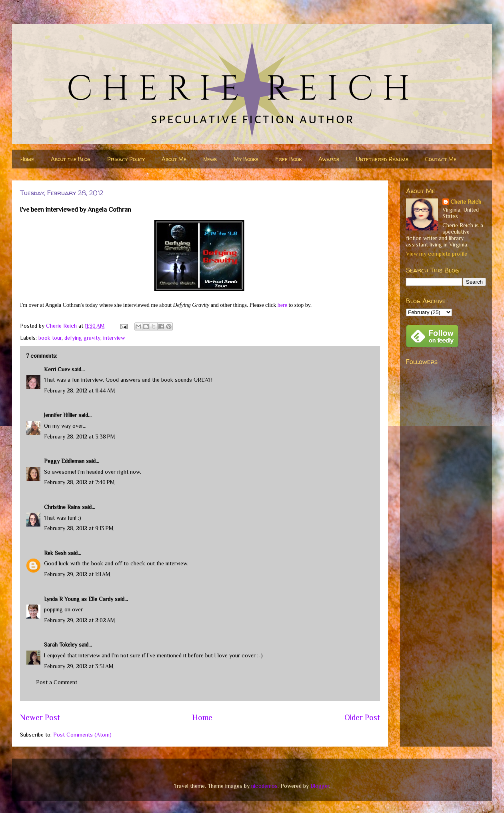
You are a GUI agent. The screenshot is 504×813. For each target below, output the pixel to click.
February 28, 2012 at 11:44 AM (80, 390)
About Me (174, 159)
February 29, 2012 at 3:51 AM (79, 666)
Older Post (362, 717)
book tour (50, 338)
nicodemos (264, 786)
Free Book (288, 159)
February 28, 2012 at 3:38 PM (80, 437)
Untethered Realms (382, 159)
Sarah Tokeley (61, 645)
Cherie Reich (466, 202)
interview (114, 338)
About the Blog (71, 159)
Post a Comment (57, 682)
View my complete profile (437, 254)
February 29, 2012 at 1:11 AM (77, 574)
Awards (329, 159)
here (282, 305)
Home (27, 159)
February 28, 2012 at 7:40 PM (79, 482)
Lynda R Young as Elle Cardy (79, 599)
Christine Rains (62, 507)
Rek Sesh (55, 553)
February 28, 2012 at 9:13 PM (79, 528)
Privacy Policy (126, 159)
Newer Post (40, 717)
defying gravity (82, 338)
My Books (246, 159)
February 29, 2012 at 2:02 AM (80, 620)
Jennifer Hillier (60, 415)
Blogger (320, 786)
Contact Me (441, 159)
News (210, 159)
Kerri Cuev (57, 369)
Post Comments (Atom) (82, 735)
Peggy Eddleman (64, 461)
